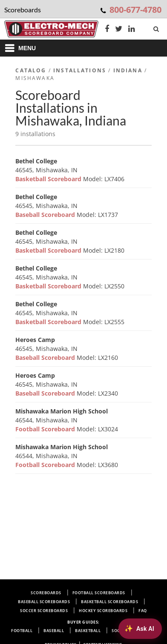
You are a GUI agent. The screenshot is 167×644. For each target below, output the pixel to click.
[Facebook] (107, 30)
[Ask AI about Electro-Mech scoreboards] (140, 629)
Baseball (54, 631)
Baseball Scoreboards (44, 602)
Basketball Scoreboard (49, 179)
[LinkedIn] (132, 30)
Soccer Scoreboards (44, 611)
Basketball (88, 631)
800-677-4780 (135, 10)
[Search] (157, 27)
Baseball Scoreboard (46, 215)
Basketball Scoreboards (109, 602)
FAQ (143, 611)
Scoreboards (46, 593)
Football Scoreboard (46, 429)
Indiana (128, 70)
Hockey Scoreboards (103, 611)
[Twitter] (119, 30)
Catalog (31, 70)
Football (22, 631)
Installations (80, 70)
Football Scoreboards (99, 593)
